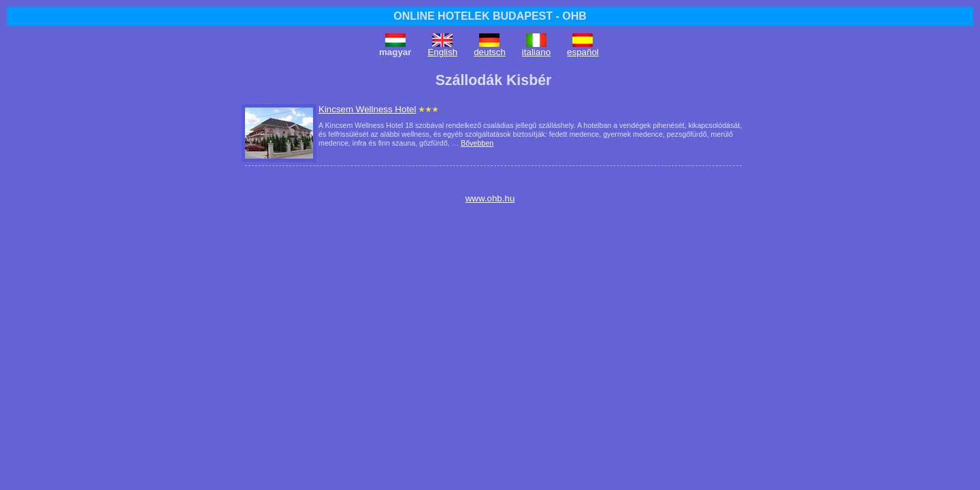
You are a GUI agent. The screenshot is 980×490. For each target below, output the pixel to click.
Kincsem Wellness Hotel (367, 109)
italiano (536, 52)
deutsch (490, 52)
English (442, 52)
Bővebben (477, 143)
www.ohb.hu (490, 198)
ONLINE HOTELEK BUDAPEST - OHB (490, 16)
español (583, 52)
